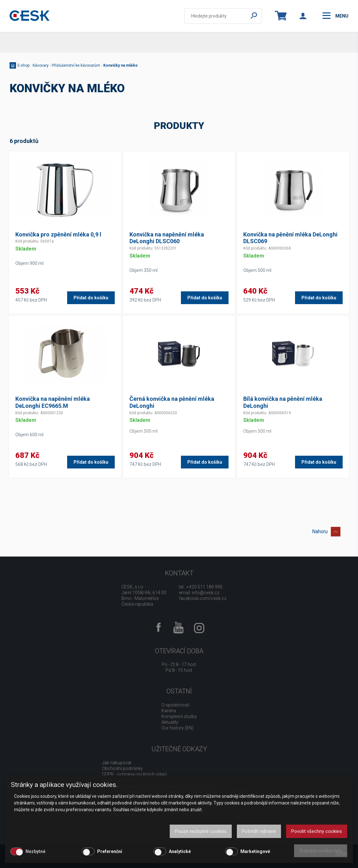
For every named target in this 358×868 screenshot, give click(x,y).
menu (335, 16)
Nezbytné (35, 851)
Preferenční (110, 851)
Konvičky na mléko (121, 65)
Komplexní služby (179, 716)
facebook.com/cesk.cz (203, 598)
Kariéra (169, 711)
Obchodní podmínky (122, 768)
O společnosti (175, 705)
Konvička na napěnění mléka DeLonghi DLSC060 (167, 238)
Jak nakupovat (117, 763)
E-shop (23, 65)
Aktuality (170, 722)
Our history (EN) (178, 728)
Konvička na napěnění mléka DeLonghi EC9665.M (53, 402)
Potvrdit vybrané (259, 831)
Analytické (180, 851)
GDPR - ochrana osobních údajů (134, 774)
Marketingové (255, 851)
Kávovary (41, 65)
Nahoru (326, 531)
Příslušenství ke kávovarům (76, 65)
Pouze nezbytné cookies (201, 831)
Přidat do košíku (91, 298)
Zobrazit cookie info (321, 851)
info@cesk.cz (206, 593)
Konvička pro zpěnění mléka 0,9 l (58, 234)
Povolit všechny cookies (317, 831)
